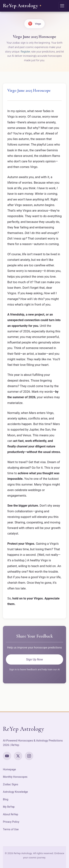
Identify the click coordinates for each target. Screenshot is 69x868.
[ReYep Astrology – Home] (22, 6)
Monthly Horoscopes (15, 777)
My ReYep (9, 807)
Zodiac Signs (11, 784)
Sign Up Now (35, 659)
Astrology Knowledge (15, 792)
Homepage (9, 770)
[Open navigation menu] (62, 6)
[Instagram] (29, 756)
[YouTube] (7, 756)
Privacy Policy (11, 822)
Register (25, 52)
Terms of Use (11, 829)
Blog (6, 799)
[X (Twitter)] (18, 756)
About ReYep (10, 814)
